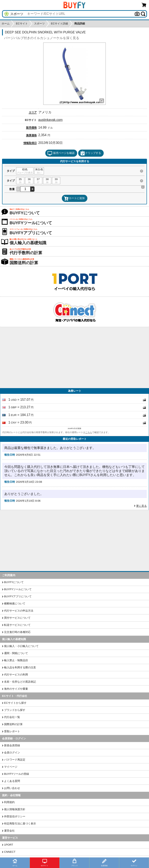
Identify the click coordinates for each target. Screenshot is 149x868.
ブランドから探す (15, 710)
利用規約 (9, 802)
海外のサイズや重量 (16, 689)
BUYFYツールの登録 (17, 774)
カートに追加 (74, 198)
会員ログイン (12, 753)
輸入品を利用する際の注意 (20, 667)
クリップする (91, 153)
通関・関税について (16, 653)
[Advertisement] (74, 358)
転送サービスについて (17, 625)
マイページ (11, 767)
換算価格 (31, 135)
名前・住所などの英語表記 (20, 682)
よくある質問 (12, 781)
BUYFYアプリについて (18, 596)
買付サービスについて (17, 618)
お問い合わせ (12, 788)
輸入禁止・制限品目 (16, 660)
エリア (33, 112)
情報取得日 (30, 143)
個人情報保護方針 (15, 809)
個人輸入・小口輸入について (21, 646)
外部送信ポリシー (15, 816)
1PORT (9, 845)
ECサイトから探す (15, 703)
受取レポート (12, 731)
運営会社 (9, 831)
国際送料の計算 (13, 724)
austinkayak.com (51, 120)
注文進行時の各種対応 (17, 632)
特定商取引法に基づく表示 (20, 824)
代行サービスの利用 (16, 675)
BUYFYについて (14, 582)
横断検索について (15, 604)
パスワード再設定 (15, 760)
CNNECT (10, 852)
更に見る (141, 506)
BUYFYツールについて (18, 589)
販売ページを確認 (61, 153)
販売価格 (31, 128)
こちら (89, 432)
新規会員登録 (12, 745)
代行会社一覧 (12, 717)
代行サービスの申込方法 (19, 611)
